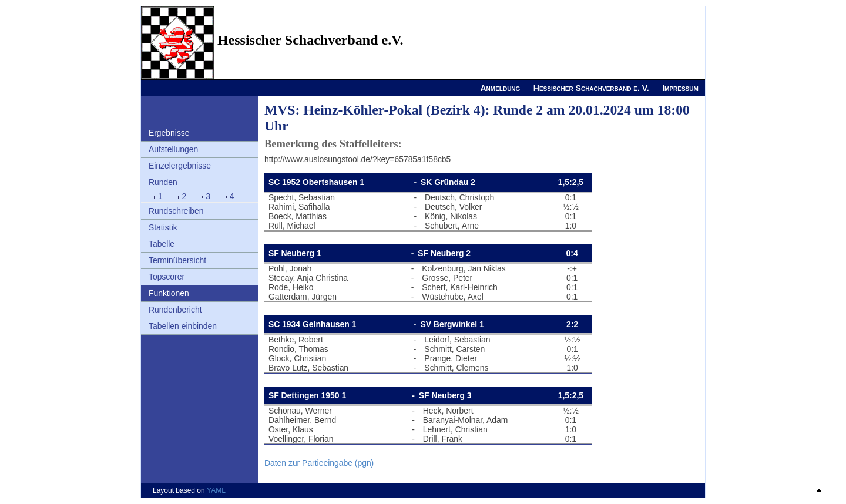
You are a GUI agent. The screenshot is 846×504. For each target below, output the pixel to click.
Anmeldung (500, 88)
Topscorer (167, 277)
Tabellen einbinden (183, 326)
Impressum (680, 88)
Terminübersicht (177, 260)
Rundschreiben (176, 211)
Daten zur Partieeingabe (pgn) (319, 463)
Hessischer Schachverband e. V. (591, 88)
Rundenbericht (175, 310)
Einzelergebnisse (180, 166)
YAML (216, 490)
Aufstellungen (173, 149)
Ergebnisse (169, 133)
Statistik (163, 227)
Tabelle (162, 244)
